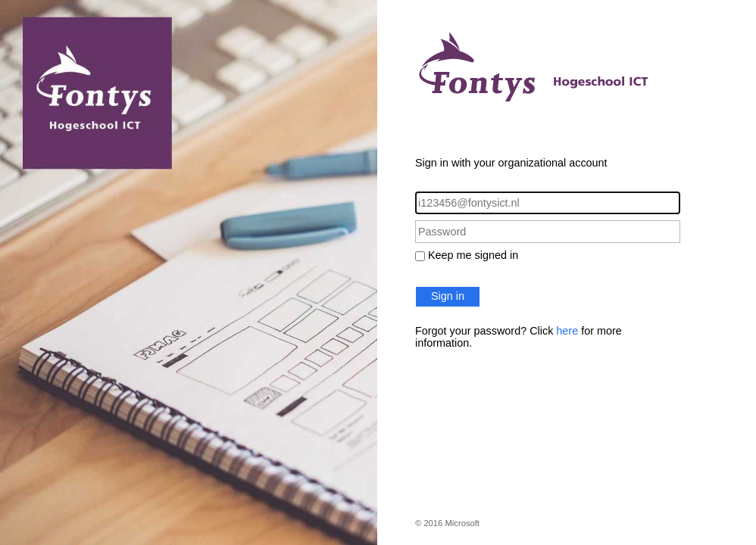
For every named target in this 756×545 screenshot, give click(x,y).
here (567, 331)
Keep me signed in (473, 255)
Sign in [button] (448, 296)
